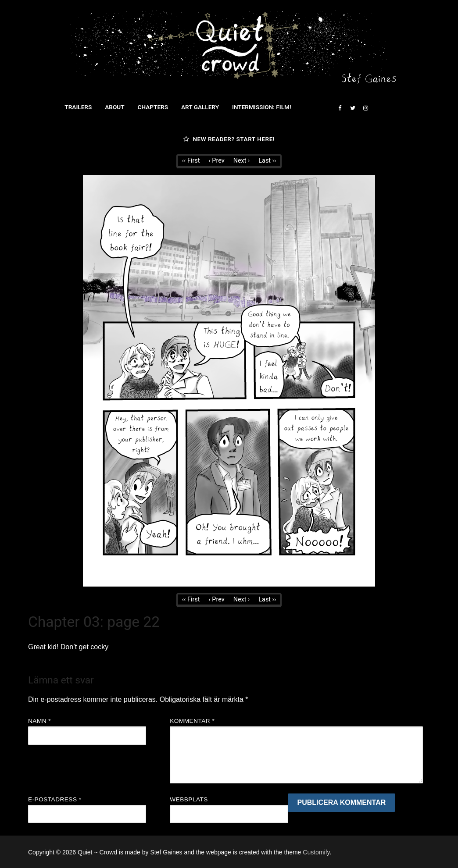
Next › (242, 161)
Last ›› (267, 161)
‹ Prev (216, 161)
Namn (39, 721)
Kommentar (192, 721)
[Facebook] (340, 108)
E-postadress (55, 799)
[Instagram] (366, 108)
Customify (316, 852)
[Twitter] (352, 108)
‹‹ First (191, 161)
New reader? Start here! (229, 139)
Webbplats (189, 799)
